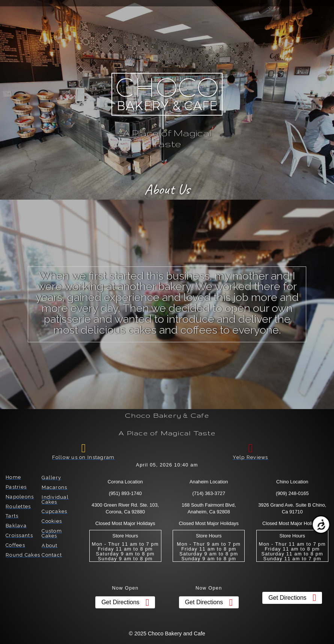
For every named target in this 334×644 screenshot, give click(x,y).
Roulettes (18, 506)
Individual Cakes (55, 500)
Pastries (16, 487)
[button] (30, 16)
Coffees (15, 545)
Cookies (52, 521)
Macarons (54, 487)
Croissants (19, 535)
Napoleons (20, 497)
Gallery (51, 478)
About (50, 545)
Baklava (16, 526)
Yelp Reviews (250, 457)
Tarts (12, 516)
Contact (52, 555)
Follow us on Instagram (83, 457)
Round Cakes (23, 555)
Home (13, 477)
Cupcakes (54, 511)
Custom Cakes (52, 533)
